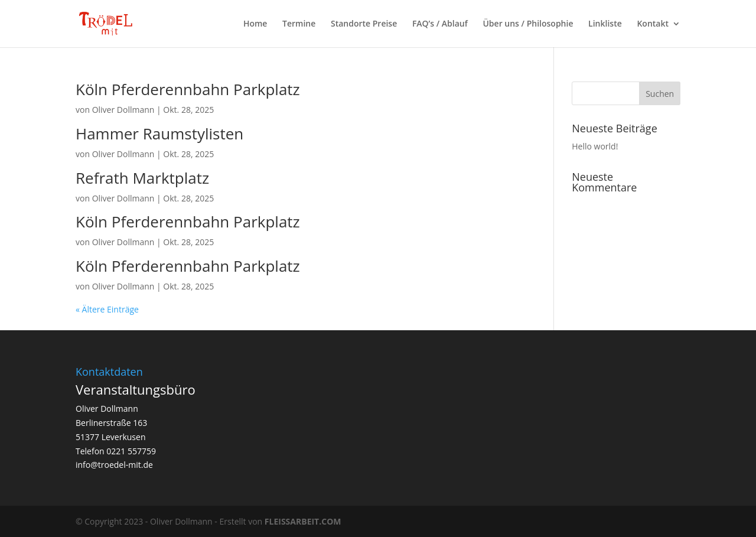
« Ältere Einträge (107, 309)
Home (255, 24)
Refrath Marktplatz (142, 178)
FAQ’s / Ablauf (440, 24)
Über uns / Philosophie (528, 24)
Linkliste (605, 24)
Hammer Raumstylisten (159, 134)
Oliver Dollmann (123, 110)
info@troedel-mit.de (114, 465)
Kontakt (653, 24)
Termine (299, 24)
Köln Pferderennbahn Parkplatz (188, 89)
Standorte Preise (364, 24)
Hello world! (595, 146)
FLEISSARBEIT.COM (303, 521)
